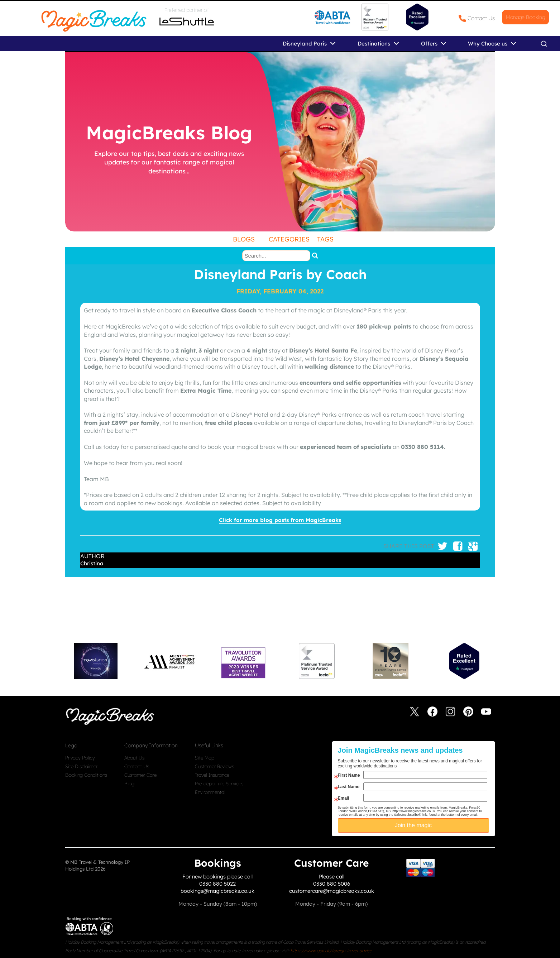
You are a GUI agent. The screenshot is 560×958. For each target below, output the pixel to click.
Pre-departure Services (219, 784)
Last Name (349, 787)
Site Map (205, 758)
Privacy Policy (80, 758)
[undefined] (280, 142)
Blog (129, 784)
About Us (134, 758)
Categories (289, 239)
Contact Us (481, 18)
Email (344, 798)
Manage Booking (525, 17)
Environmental (210, 792)
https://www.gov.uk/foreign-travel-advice (331, 951)
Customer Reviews (214, 766)
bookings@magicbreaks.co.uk (217, 891)
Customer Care (140, 775)
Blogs (244, 239)
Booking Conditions (86, 775)
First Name (349, 775)
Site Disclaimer (81, 766)
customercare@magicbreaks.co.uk (332, 891)
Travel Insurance (212, 775)
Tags (325, 239)
